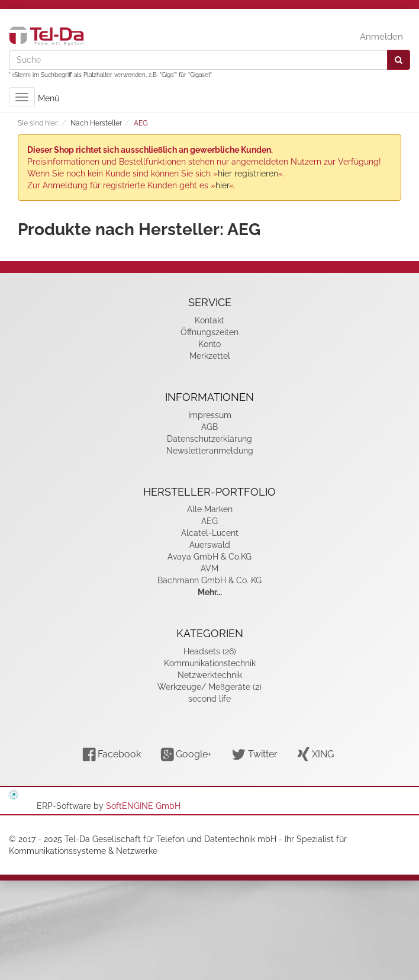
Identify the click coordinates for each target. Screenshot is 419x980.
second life (209, 699)
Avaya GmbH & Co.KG (209, 557)
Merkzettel (210, 356)
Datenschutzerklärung (209, 439)
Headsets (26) (210, 651)
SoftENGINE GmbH (143, 806)
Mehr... (210, 592)
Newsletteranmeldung (210, 451)
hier (222, 185)
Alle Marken (210, 509)
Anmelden (381, 37)
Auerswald (210, 545)
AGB (209, 427)
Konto (209, 344)
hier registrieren (248, 173)
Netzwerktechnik (210, 675)
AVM (209, 568)
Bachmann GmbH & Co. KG (209, 580)
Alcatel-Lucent (210, 533)
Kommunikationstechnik (210, 663)
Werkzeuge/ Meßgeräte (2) (209, 687)
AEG (209, 521)
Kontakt (209, 320)
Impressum (210, 415)
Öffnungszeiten (209, 332)
